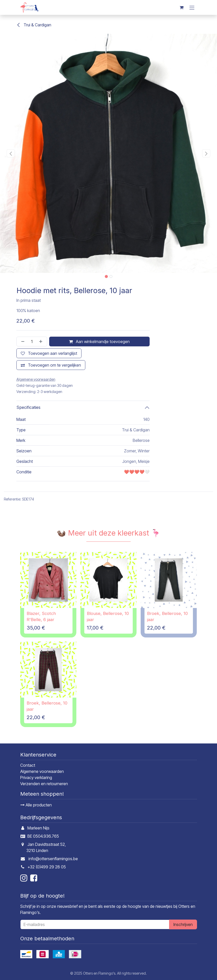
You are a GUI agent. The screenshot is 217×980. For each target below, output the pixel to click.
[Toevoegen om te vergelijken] (51, 365)
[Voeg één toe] (42, 342)
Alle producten (36, 805)
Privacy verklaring (36, 777)
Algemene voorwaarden (42, 771)
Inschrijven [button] (183, 924)
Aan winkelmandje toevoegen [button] (99, 342)
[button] (11, 153)
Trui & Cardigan (34, 25)
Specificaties (28, 407)
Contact (28, 765)
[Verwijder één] (22, 342)
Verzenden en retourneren (44, 784)
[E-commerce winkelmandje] (182, 7)
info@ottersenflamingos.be (53, 859)
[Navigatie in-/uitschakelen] (192, 7)
